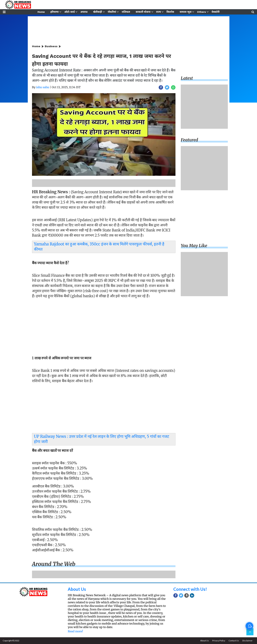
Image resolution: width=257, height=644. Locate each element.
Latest (187, 78)
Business (51, 46)
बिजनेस (170, 12)
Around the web (54, 564)
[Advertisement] (104, 326)
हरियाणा (55, 12)
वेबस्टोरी (216, 12)
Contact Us (234, 641)
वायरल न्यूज (186, 12)
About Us (77, 589)
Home (41, 12)
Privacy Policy (219, 641)
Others (201, 12)
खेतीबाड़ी (98, 12)
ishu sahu (43, 87)
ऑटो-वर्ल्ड (69, 12)
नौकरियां (112, 12)
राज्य (159, 12)
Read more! (75, 631)
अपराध (84, 12)
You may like (194, 246)
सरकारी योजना (143, 12)
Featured (189, 140)
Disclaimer (247, 641)
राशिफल (126, 12)
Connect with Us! (190, 589)
